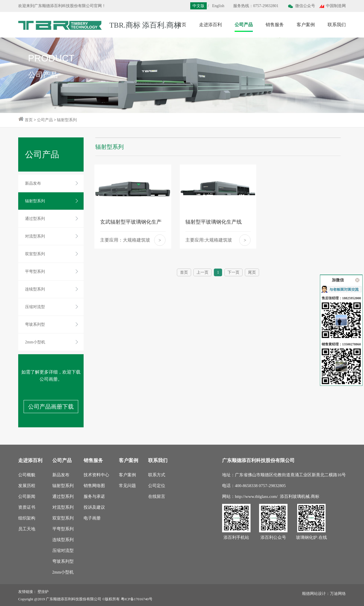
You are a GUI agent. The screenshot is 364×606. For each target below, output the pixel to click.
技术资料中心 (96, 475)
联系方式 (157, 475)
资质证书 (27, 507)
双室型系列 (35, 254)
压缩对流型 (35, 307)
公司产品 (45, 120)
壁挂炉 (43, 592)
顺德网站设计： (316, 594)
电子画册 (92, 518)
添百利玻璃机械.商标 (300, 496)
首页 (29, 120)
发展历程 (27, 486)
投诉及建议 (94, 507)
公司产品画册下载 (51, 407)
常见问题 (127, 486)
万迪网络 (338, 594)
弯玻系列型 (35, 324)
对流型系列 (35, 236)
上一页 (202, 272)
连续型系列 (35, 289)
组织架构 (27, 518)
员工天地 (27, 529)
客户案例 (127, 475)
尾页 (252, 272)
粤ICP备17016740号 (137, 599)
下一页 (233, 272)
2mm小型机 (35, 342)
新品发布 (33, 183)
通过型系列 (35, 219)
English (218, 6)
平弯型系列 (35, 272)
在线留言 (157, 496)
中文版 (198, 6)
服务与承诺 (94, 496)
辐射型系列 (67, 120)
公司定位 (157, 486)
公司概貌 (27, 475)
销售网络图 (94, 486)
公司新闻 (27, 496)
